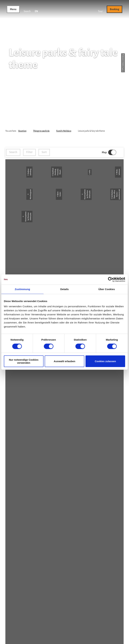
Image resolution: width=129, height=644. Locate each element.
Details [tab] (64, 289)
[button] (100, 9)
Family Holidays (64, 131)
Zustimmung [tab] (22, 289)
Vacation (22, 131)
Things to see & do (41, 131)
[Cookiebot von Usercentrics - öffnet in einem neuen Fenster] (110, 279)
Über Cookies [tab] (107, 289)
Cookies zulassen (105, 361)
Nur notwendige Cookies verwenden (24, 361)
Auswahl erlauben (64, 361)
